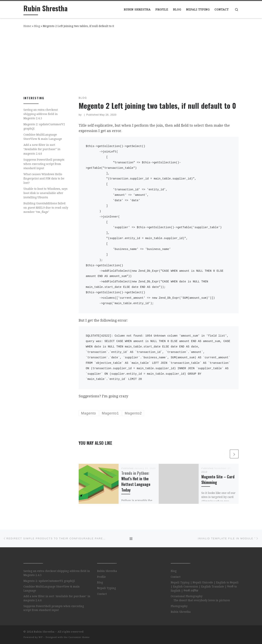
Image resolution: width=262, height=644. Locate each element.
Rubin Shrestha (107, 571)
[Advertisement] (131, 61)
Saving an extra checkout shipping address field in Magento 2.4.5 (41, 114)
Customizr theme (79, 637)
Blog (37, 26)
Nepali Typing (106, 588)
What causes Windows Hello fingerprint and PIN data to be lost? (44, 178)
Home (27, 26)
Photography (179, 606)
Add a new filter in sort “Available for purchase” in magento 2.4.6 (42, 149)
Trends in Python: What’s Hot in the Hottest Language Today (136, 481)
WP (41, 637)
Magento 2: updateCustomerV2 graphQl (44, 126)
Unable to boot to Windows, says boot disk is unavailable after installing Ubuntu (45, 193)
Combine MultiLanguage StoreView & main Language (43, 137)
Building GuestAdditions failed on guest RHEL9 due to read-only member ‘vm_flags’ (46, 208)
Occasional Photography (187, 596)
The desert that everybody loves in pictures (202, 600)
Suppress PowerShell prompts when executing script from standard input (44, 164)
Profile (101, 577)
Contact (102, 594)
